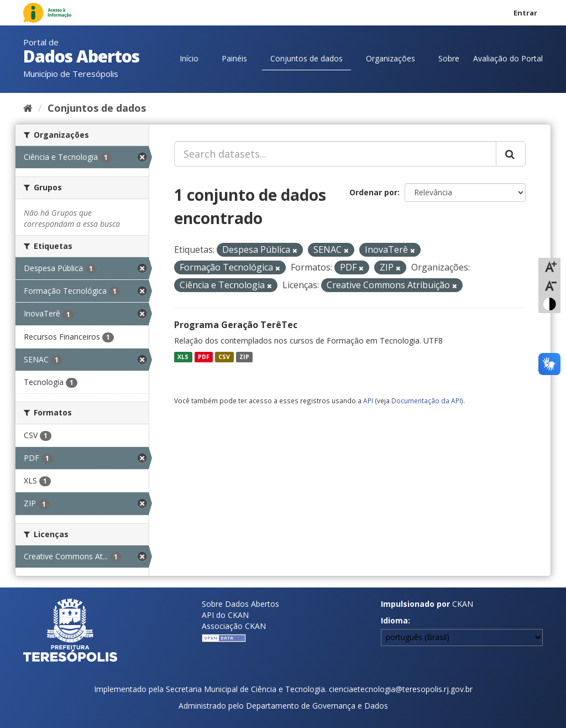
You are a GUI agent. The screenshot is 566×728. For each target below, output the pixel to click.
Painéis (234, 58)
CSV (224, 357)
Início (189, 58)
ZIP (244, 357)
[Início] (28, 108)
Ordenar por (373, 192)
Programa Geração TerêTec (236, 325)
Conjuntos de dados (306, 58)
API (368, 401)
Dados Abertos (81, 56)
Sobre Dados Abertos (240, 604)
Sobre (449, 58)
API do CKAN (225, 615)
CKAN (463, 604)
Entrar (525, 13)
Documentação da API (426, 401)
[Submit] (511, 154)
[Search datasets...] (335, 154)
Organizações (391, 58)
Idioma (394, 620)
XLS (183, 357)
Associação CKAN (234, 626)
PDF (204, 357)
